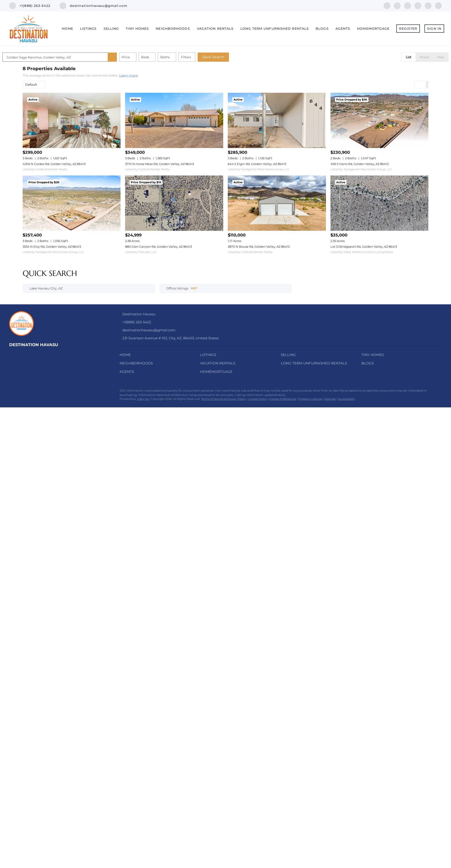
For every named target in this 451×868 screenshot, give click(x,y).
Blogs (322, 29)
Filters (206, 57)
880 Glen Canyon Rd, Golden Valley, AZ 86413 (158, 247)
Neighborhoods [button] (173, 29)
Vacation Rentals (215, 29)
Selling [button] (111, 29)
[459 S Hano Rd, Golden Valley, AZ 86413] (380, 120)
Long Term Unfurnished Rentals (275, 29)
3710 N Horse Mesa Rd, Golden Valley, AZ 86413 (160, 164)
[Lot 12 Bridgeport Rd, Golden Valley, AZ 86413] (380, 203)
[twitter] (408, 5)
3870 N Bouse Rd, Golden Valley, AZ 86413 (259, 247)
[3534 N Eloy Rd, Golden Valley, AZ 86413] (72, 203)
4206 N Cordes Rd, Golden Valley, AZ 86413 (54, 164)
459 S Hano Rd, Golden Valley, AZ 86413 (360, 164)
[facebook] (387, 5)
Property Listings (310, 399)
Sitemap (330, 399)
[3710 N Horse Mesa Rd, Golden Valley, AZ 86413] (174, 120)
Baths (185, 57)
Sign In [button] (434, 29)
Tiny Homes (137, 29)
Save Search (233, 57)
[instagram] (418, 5)
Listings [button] (88, 29)
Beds (165, 57)
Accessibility (346, 399)
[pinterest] (438, 5)
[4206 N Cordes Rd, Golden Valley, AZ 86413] (72, 120)
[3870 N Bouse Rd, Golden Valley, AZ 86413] (277, 203)
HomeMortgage (373, 29)
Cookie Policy (258, 399)
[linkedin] (397, 5)
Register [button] (408, 29)
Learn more (128, 75)
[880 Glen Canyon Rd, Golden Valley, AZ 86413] (174, 203)
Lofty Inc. (143, 399)
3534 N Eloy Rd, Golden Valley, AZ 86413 (52, 247)
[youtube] (428, 5)
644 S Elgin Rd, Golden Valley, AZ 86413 (257, 164)
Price (146, 57)
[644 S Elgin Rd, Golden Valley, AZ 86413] (277, 120)
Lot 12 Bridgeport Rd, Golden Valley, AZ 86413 (364, 247)
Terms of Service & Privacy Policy (224, 399)
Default (31, 85)
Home (67, 29)
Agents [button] (343, 29)
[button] (132, 57)
